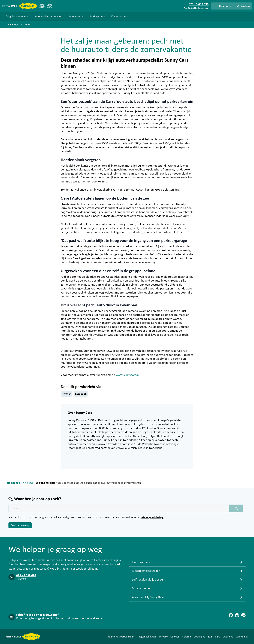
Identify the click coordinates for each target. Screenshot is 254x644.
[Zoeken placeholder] (236, 508)
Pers (217, 637)
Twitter (66, 394)
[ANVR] (42, 6)
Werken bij (242, 637)
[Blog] (243, 615)
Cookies (175, 637)
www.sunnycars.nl (128, 375)
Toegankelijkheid (147, 637)
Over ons (228, 637)
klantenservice (201, 8)
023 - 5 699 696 (26, 575)
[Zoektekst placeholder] (119, 508)
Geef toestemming (20, 525)
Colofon (186, 637)
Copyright (199, 637)
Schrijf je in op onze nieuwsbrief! (38, 615)
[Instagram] (237, 615)
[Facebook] (231, 615)
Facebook (81, 394)
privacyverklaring (152, 517)
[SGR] (50, 6)
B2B (210, 637)
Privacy (163, 637)
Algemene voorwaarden (120, 637)
